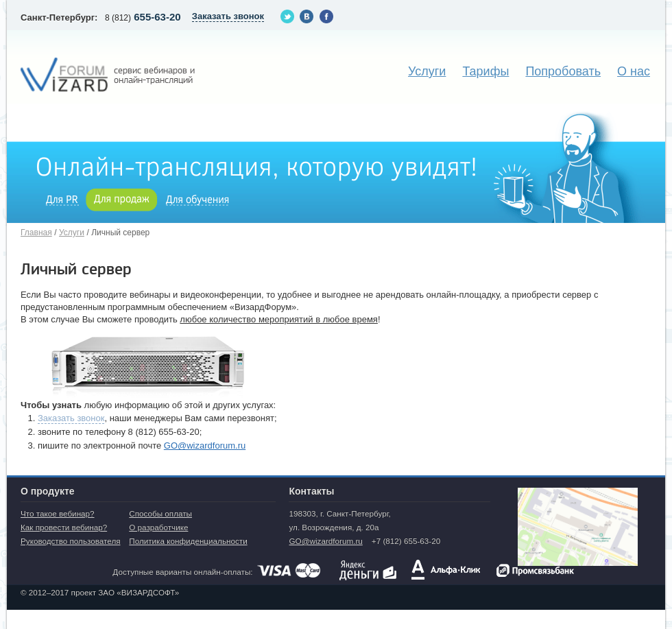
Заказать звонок (71, 418)
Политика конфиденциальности (188, 541)
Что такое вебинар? (58, 513)
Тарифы (485, 71)
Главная (36, 233)
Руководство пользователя (71, 541)
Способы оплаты (160, 513)
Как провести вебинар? (64, 527)
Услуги (427, 71)
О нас (634, 71)
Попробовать (563, 71)
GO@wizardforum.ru (205, 446)
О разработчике (158, 527)
